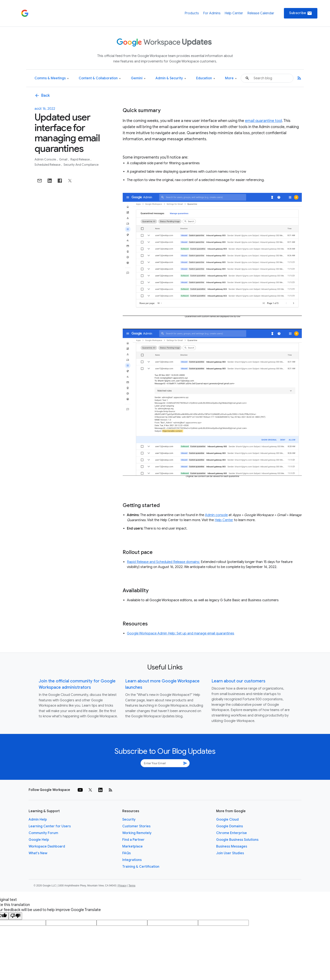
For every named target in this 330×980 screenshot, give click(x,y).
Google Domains (230, 826)
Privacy (122, 886)
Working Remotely (137, 833)
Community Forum (43, 833)
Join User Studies (230, 853)
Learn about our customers (238, 681)
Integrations (132, 860)
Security (129, 820)
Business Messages (232, 846)
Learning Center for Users (50, 826)
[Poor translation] (15, 916)
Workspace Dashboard (47, 846)
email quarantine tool (263, 121)
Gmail (64, 159)
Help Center (234, 13)
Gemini (138, 78)
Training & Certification (141, 867)
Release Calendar (261, 13)
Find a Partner (133, 840)
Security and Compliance (81, 165)
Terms (132, 886)
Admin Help (38, 820)
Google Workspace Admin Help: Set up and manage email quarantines (181, 633)
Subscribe (301, 13)
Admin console (46, 159)
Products (192, 13)
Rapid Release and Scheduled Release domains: (163, 562)
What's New (38, 853)
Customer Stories (136, 826)
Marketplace (132, 846)
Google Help (39, 840)
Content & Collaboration (100, 78)
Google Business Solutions (237, 840)
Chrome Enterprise (232, 833)
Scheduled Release (48, 165)
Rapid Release (80, 159)
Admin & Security (171, 78)
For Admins (212, 13)
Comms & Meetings (52, 78)
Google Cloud (227, 820)
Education (206, 78)
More (231, 78)
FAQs (126, 853)
